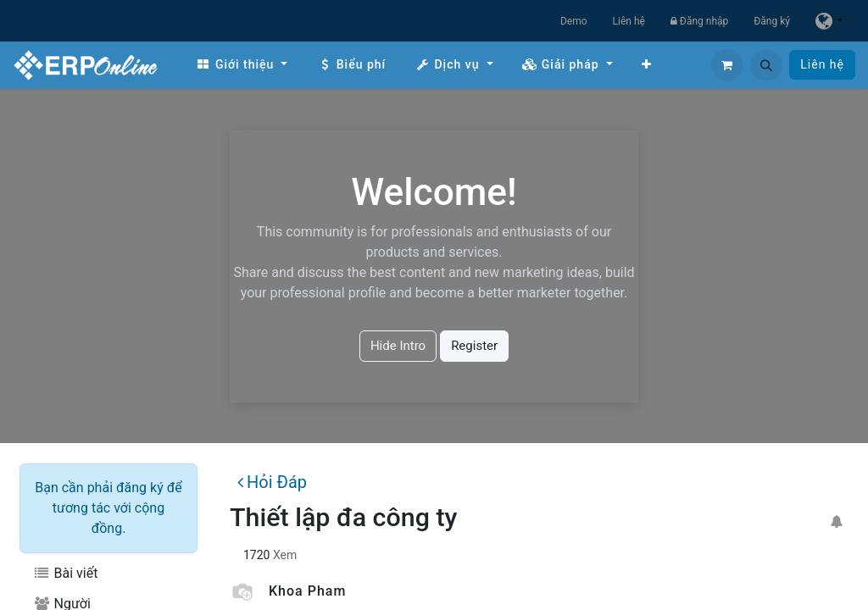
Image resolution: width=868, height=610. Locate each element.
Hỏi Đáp (272, 482)
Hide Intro (398, 346)
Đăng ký (772, 21)
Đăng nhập (699, 21)
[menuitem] (242, 65)
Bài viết (65, 573)
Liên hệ (629, 21)
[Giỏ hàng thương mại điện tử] (727, 65)
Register (474, 346)
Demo (574, 21)
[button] (766, 65)
